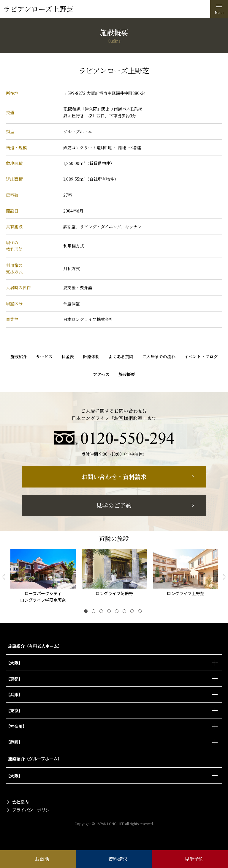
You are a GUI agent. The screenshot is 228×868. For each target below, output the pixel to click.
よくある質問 (121, 356)
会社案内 (20, 802)
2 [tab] (95, 612)
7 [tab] (133, 612)
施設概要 (127, 374)
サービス (44, 356)
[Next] (224, 577)
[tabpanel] (43, 577)
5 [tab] (118, 612)
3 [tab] (102, 612)
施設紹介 (19, 356)
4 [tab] (110, 612)
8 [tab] (141, 612)
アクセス (101, 374)
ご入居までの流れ (159, 356)
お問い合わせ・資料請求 (114, 477)
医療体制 (91, 356)
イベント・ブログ (201, 356)
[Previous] (4, 577)
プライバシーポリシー (33, 810)
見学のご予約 (114, 505)
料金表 (68, 356)
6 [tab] (126, 612)
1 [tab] (87, 612)
